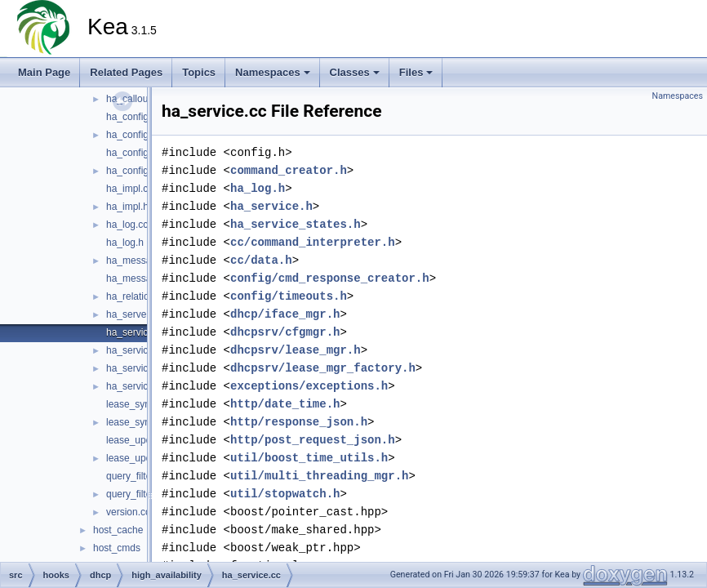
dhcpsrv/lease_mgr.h (296, 350)
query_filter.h (134, 494)
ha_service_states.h (296, 224)
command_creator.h (289, 170)
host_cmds (117, 548)
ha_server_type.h (144, 314)
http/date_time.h (285, 404)
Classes (355, 72)
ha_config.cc (133, 117)
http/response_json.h (299, 422)
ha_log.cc (127, 225)
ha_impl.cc (129, 189)
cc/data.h (261, 260)
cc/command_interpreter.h (313, 242)
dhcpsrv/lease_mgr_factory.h (323, 368)
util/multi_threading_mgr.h (319, 476)
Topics (199, 72)
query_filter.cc (136, 476)
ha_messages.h (141, 278)
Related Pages (126, 72)
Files (416, 72)
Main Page (44, 72)
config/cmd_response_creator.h (330, 278)
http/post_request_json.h (313, 440)
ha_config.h (131, 135)
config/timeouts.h (289, 296)
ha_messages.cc (143, 261)
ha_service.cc (136, 332)
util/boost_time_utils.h (309, 458)
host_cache (118, 530)
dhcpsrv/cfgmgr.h (285, 332)
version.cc (128, 512)
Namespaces (273, 72)
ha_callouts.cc (137, 99)
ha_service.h (134, 350)
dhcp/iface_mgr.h (285, 314)
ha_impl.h (127, 207)
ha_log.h (125, 243)
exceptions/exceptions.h (309, 386)
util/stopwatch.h (285, 494)
